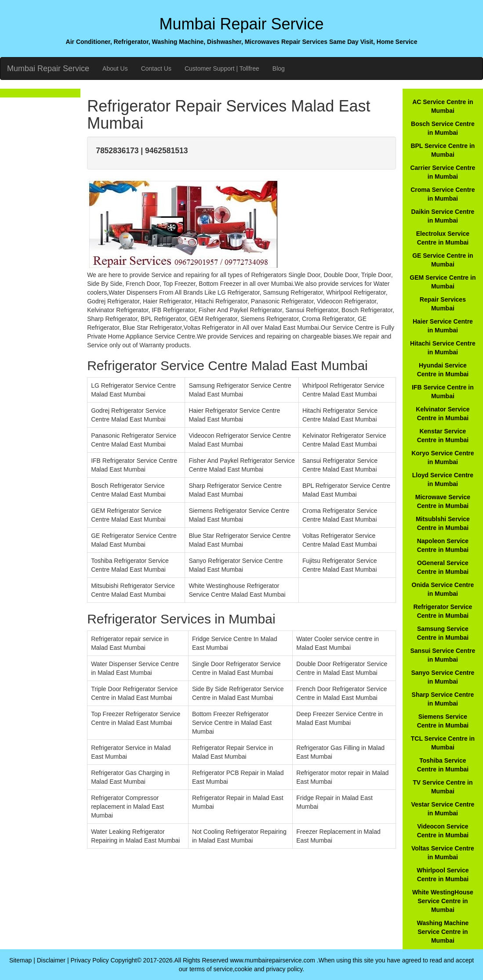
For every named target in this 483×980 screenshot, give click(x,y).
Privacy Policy (89, 960)
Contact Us (156, 68)
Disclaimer (51, 960)
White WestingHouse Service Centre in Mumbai (443, 901)
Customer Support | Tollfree (222, 68)
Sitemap (20, 960)
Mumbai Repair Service (48, 68)
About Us (115, 68)
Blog (279, 68)
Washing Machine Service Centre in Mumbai (443, 932)
